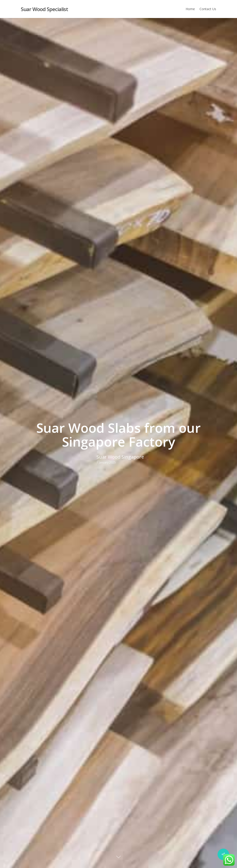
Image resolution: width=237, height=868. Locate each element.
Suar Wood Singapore (120, 457)
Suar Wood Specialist (44, 9)
